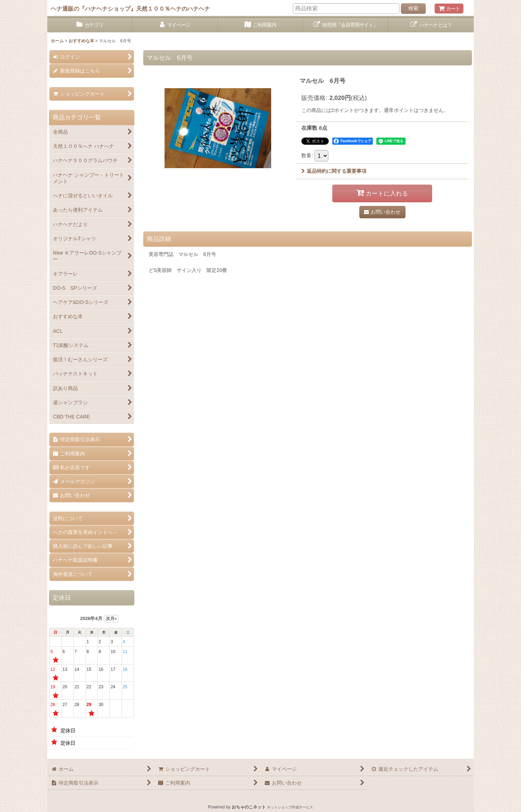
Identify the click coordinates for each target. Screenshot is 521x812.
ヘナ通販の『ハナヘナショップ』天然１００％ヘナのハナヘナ (130, 9)
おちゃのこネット (249, 807)
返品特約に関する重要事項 (334, 171)
